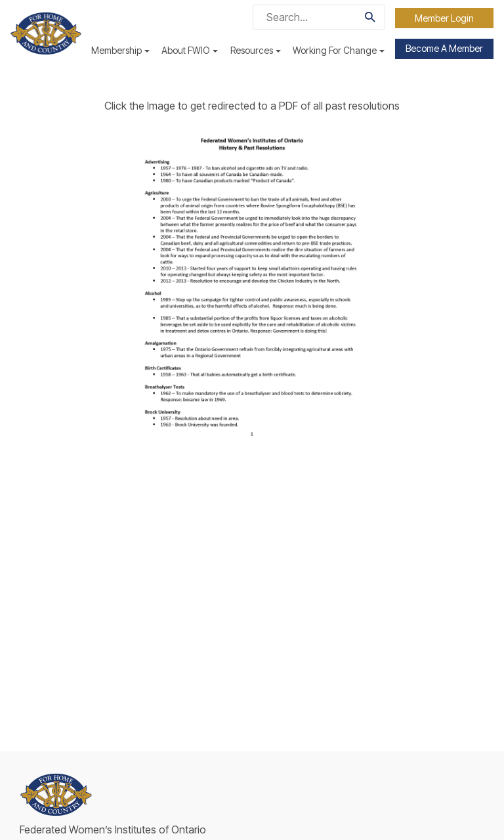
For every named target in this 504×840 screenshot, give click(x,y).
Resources (256, 50)
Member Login (444, 18)
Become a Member (444, 48)
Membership (120, 50)
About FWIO (190, 50)
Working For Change (339, 50)
